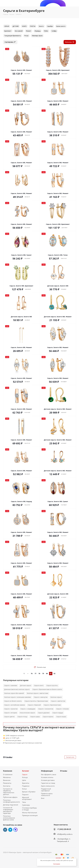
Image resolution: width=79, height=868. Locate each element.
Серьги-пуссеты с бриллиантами (36, 701)
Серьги (25, 774)
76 (32, 673)
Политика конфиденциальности (11, 801)
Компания (8, 771)
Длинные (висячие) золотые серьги (17, 689)
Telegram (10, 830)
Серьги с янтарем (11, 713)
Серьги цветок (9, 717)
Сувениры (26, 805)
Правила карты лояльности (47, 794)
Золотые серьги (56, 697)
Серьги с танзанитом (46, 709)
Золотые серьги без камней (14, 693)
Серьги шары (35, 717)
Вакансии (7, 780)
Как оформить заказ (49, 774)
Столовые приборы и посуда (29, 809)
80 (47, 673)
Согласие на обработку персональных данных (9, 792)
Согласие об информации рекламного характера (8, 810)
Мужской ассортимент (27, 798)
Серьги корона (48, 717)
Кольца (25, 777)
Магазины (7, 777)
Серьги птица (22, 717)
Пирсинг (25, 795)
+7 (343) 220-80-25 (64, 829)
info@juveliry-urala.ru (65, 834)
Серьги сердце (58, 713)
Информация (47, 771)
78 (39, 673)
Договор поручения (11, 805)
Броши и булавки (29, 792)
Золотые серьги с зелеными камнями (18, 697)
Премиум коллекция (30, 815)
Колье (24, 789)
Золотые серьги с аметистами (37, 693)
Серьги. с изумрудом (28, 709)
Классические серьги (27, 713)
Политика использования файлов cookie (9, 818)
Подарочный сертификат (46, 790)
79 (43, 673)
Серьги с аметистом (58, 701)
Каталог (26, 771)
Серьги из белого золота (13, 701)
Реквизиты (7, 783)
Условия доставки (48, 780)
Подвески (26, 786)
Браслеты (26, 783)
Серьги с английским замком (15, 705)
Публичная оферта (10, 797)
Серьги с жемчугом (41, 697)
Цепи (24, 780)
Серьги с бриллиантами (52, 705)
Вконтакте (5, 830)
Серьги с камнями (11, 685)
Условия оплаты (47, 777)
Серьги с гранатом (11, 709)
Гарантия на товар (48, 783)
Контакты (7, 786)
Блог (43, 798)
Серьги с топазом (62, 709)
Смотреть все (70, 757)
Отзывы (64, 771)
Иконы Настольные (30, 813)
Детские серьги (26, 685)
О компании (8, 774)
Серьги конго (39, 685)
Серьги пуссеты (52, 685)
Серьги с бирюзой (34, 705)
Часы (24, 802)
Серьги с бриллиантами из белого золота (47, 689)
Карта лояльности (48, 786)
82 (55, 673)
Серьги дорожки (44, 713)
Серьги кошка (61, 717)
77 (35, 673)
